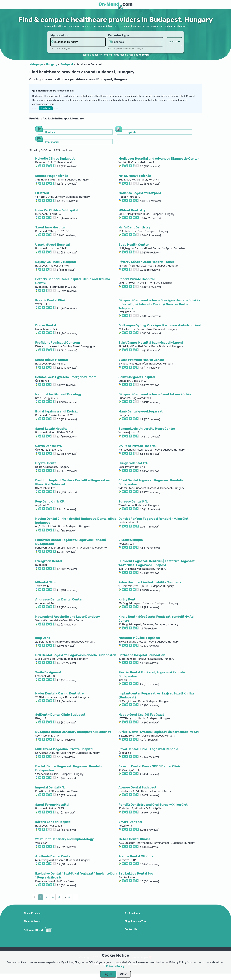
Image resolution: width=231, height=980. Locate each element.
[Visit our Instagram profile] (39, 930)
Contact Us (131, 929)
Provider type (119, 35)
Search (174, 42)
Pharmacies (52, 142)
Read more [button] (46, 108)
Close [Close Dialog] (124, 974)
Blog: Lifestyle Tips (135, 921)
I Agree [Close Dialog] (108, 974)
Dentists (50, 132)
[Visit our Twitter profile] (42, 930)
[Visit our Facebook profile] (37, 930)
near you (144, 55)
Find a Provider (32, 913)
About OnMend (32, 921)
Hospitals (130, 132)
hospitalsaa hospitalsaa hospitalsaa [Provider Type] (135, 42)
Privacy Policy (115, 966)
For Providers (132, 913)
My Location (60, 35)
